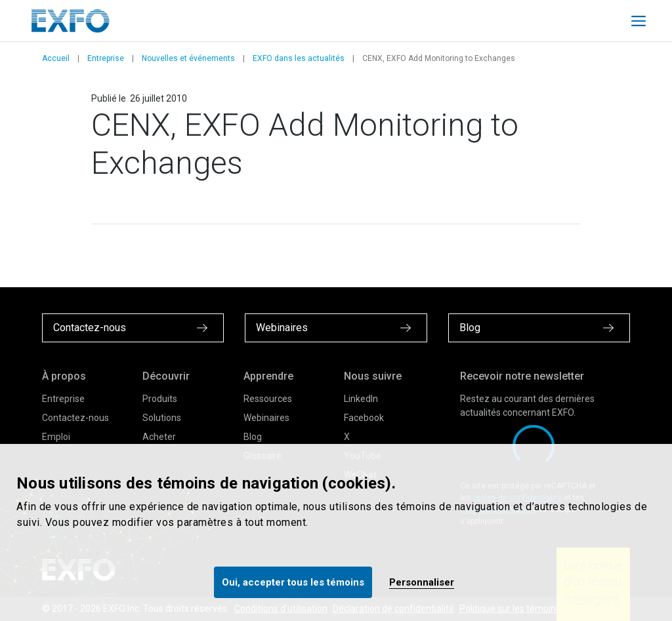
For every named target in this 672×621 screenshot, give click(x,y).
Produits (160, 399)
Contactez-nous (75, 418)
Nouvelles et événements (188, 58)
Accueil (56, 58)
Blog (253, 437)
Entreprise (106, 58)
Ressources (268, 399)
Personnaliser (422, 582)
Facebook (364, 418)
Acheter (159, 437)
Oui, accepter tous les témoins (293, 582)
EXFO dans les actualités (299, 58)
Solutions (162, 418)
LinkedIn (361, 399)
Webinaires (266, 418)
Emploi (56, 437)
